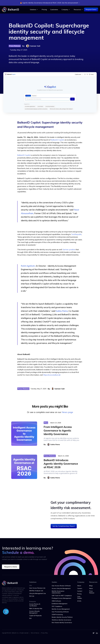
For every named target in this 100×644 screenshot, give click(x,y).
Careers (80, 588)
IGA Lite (32, 596)
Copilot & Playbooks (35, 616)
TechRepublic (76, 234)
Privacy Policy (44, 633)
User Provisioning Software (60, 612)
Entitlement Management (60, 604)
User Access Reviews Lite (37, 588)
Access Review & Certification (35, 605)
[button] (34, 10)
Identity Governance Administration (58, 592)
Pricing (44, 10)
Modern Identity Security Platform (62, 617)
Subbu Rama (62, 311)
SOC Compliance (57, 606)
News (91, 588)
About (79, 586)
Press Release (92, 592)
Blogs (91, 586)
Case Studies (80, 597)
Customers (54, 10)
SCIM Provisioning (57, 614)
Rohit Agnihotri (28, 266)
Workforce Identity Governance (61, 620)
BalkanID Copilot (57, 140)
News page (67, 412)
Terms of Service (35, 633)
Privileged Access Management (61, 598)
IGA (30, 618)
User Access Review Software (61, 586)
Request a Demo (11, 567)
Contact (80, 591)
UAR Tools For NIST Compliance (62, 596)
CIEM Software (56, 601)
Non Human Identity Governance (62, 622)
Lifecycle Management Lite (38, 593)
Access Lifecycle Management (34, 612)
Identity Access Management (61, 609)
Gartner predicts (69, 250)
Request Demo (91, 10)
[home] (10, 10)
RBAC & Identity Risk (36, 608)
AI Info (79, 601)
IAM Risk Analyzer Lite (36, 591)
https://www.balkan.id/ (52, 375)
